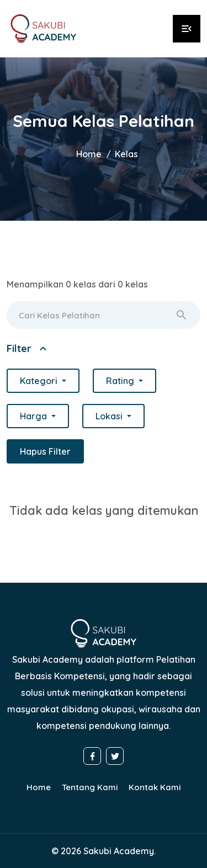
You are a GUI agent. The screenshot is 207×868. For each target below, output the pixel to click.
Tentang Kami (90, 787)
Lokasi (110, 416)
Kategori (40, 381)
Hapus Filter (45, 451)
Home (89, 154)
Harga (34, 416)
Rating (121, 381)
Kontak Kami (155, 787)
